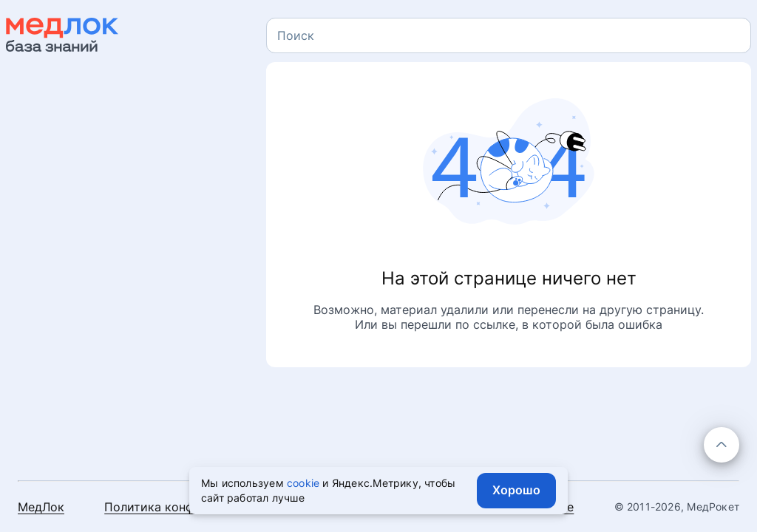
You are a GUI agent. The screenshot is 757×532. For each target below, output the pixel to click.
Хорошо (516, 490)
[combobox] (509, 35)
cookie (303, 483)
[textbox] (296, 35)
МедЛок (41, 507)
